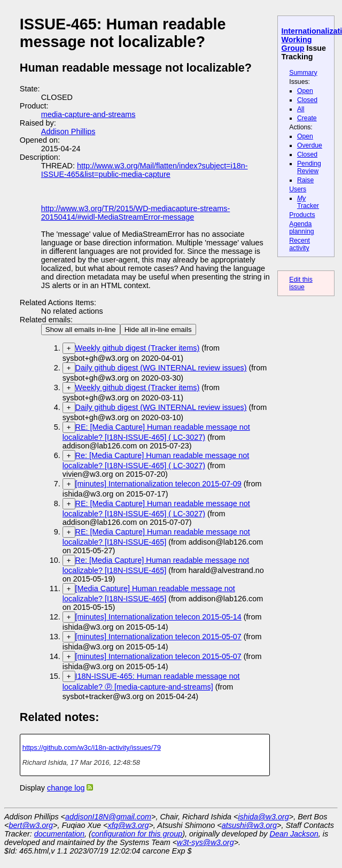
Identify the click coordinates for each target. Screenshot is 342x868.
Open (305, 91)
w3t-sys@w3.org (205, 842)
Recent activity (300, 244)
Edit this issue (301, 283)
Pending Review (309, 167)
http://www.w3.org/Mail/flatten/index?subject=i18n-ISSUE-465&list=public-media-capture (145, 170)
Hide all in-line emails (158, 330)
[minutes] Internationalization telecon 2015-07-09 (158, 484)
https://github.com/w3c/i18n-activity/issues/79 (92, 747)
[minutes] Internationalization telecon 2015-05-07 (158, 637)
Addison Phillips (68, 131)
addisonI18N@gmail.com (108, 817)
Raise (305, 180)
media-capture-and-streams (88, 114)
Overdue (310, 145)
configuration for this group (137, 834)
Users (298, 189)
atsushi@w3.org (249, 825)
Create (307, 118)
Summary (303, 73)
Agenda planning (301, 228)
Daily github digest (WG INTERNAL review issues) (161, 368)
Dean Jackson (294, 834)
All (301, 109)
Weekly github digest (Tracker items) (138, 348)
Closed (307, 100)
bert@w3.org (31, 825)
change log (66, 788)
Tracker (308, 202)
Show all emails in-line (81, 330)
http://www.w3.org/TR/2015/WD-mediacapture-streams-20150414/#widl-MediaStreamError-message (135, 213)
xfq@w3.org (128, 825)
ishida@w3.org (263, 817)
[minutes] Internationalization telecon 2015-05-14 (158, 617)
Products (302, 215)
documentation (59, 834)
